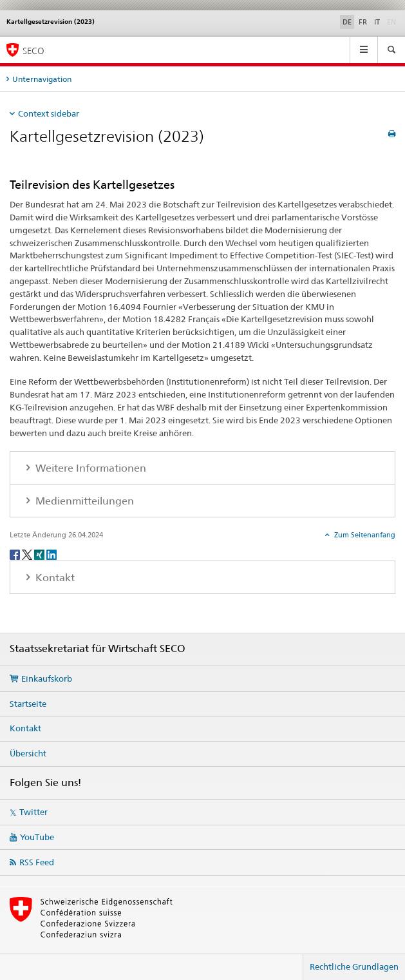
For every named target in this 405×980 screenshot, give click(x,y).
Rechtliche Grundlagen (354, 966)
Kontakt (25, 728)
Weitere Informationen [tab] (89, 468)
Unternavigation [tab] (42, 79)
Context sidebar (49, 113)
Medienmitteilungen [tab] (83, 501)
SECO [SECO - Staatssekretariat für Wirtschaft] (33, 51)
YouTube (37, 837)
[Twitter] (28, 554)
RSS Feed (37, 862)
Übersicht (28, 753)
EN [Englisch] (393, 21)
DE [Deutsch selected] (347, 22)
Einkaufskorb (47, 678)
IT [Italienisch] (377, 22)
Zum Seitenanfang (364, 535)
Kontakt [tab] (54, 578)
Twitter (33, 812)
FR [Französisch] (363, 22)
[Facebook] (16, 554)
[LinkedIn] (52, 554)
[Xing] (40, 554)
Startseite (28, 704)
